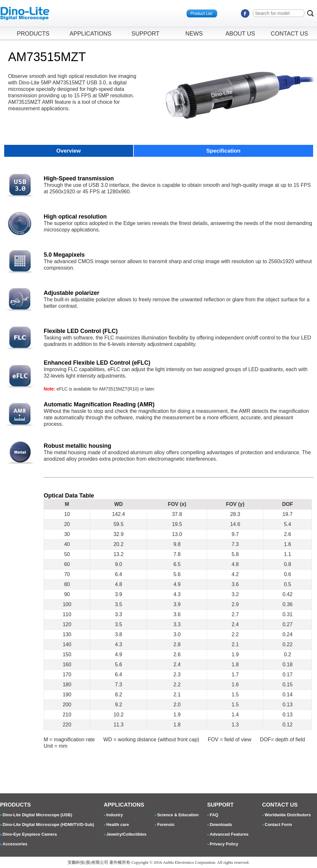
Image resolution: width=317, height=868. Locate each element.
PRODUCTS (33, 34)
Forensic (166, 825)
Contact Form (278, 825)
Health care (118, 825)
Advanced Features (229, 834)
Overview (69, 151)
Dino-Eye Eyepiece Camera (30, 834)
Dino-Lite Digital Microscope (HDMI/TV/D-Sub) (48, 825)
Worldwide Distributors (288, 815)
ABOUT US (240, 34)
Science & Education (178, 815)
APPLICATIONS (90, 34)
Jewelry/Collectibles (126, 834)
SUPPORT (146, 34)
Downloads (221, 825)
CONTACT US (289, 34)
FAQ (214, 815)
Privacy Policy (224, 844)
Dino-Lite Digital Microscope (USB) (37, 815)
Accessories (15, 844)
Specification (223, 151)
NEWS (194, 34)
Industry (115, 815)
